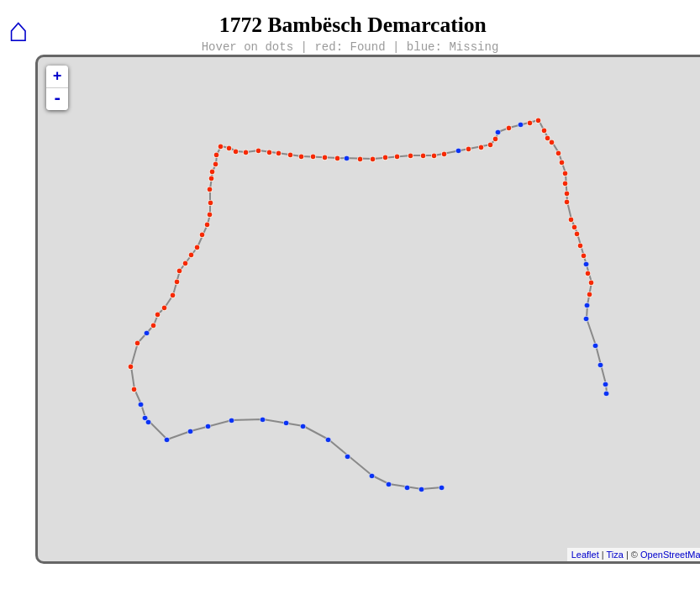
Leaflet (585, 555)
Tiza (614, 555)
